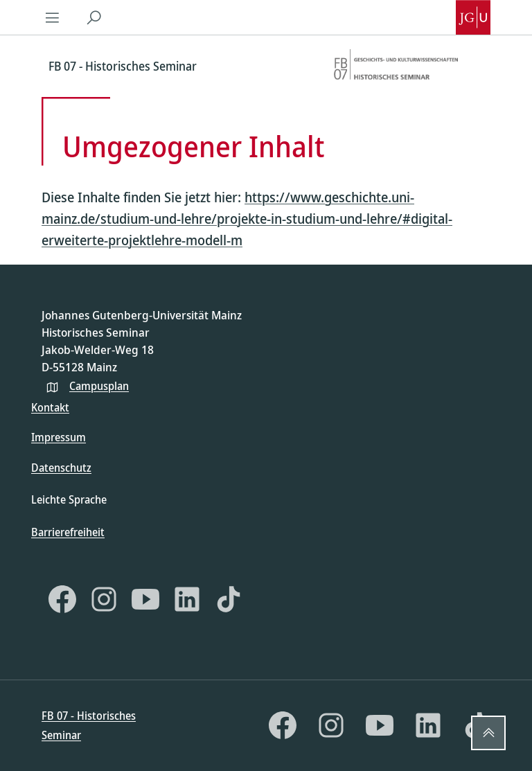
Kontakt (50, 407)
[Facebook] (62, 599)
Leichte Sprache (69, 499)
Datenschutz (61, 468)
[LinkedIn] (187, 599)
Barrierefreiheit (68, 532)
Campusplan (99, 386)
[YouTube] (145, 599)
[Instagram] (104, 599)
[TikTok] (229, 599)
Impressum (59, 437)
